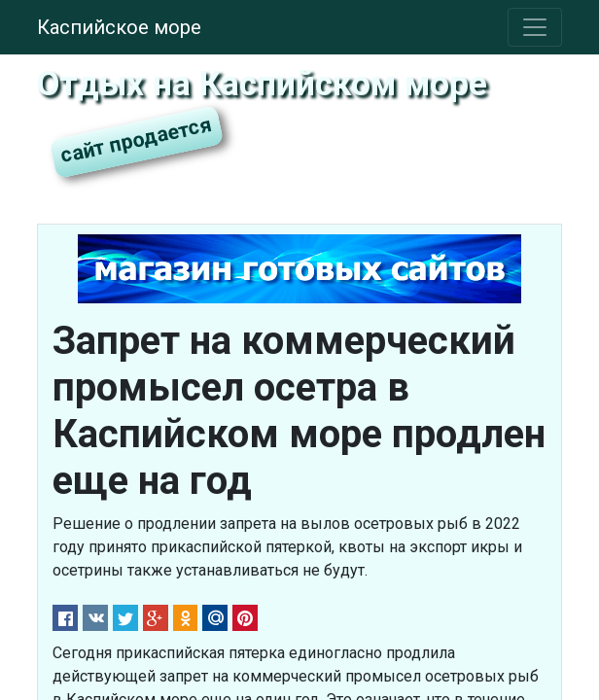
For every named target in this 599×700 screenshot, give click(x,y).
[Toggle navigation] (535, 27)
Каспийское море (119, 27)
